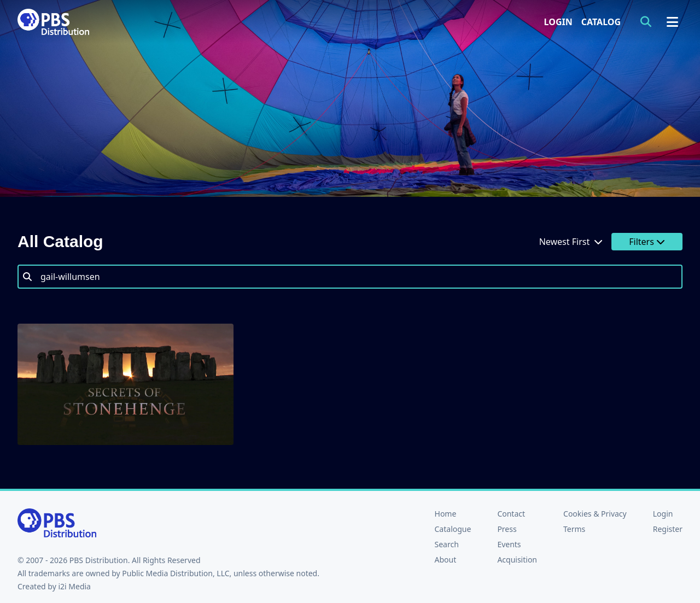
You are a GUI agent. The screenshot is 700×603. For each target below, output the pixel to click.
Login (558, 22)
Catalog (601, 22)
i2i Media (74, 586)
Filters (647, 242)
